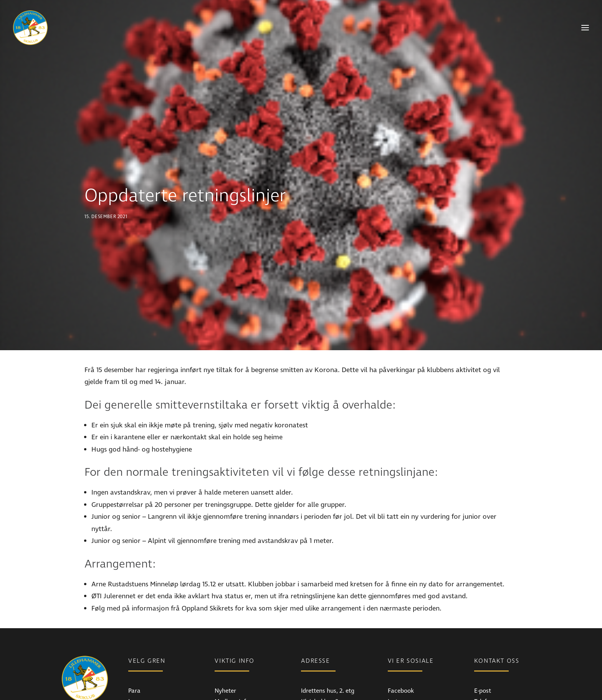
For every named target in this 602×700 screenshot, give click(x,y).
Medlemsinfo (232, 667)
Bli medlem (230, 678)
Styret (482, 688)
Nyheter (225, 656)
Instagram (402, 667)
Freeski (138, 688)
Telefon (484, 667)
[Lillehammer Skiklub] (30, 28)
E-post (483, 656)
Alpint (136, 678)
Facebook (401, 656)
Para (134, 656)
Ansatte (485, 678)
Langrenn (141, 667)
